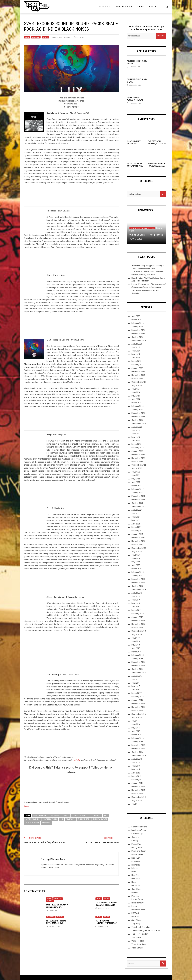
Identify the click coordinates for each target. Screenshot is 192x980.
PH (62, 819)
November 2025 (138, 334)
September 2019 (139, 590)
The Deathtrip (84, 819)
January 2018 (137, 659)
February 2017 (138, 697)
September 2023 (139, 423)
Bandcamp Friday (139, 830)
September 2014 (139, 797)
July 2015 (136, 762)
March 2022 (136, 486)
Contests (135, 837)
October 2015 (137, 752)
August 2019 (137, 593)
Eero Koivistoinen (79, 815)
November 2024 (138, 375)
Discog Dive (136, 844)
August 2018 (137, 634)
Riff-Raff (135, 917)
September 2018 (139, 631)
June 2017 (136, 683)
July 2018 (136, 638)
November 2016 (138, 707)
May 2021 (136, 520)
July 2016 (136, 721)
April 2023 (136, 441)
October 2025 (137, 337)
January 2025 (137, 368)
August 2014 (137, 800)
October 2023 (137, 420)
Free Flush (136, 858)
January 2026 (137, 327)
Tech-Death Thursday (141, 927)
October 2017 (137, 669)
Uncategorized (138, 941)
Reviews (46, 37)
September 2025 (139, 340)
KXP (106, 815)
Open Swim (136, 889)
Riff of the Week (138, 910)
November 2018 (138, 624)
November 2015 (138, 748)
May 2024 (136, 396)
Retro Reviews (138, 903)
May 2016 (136, 728)
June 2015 (136, 766)
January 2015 (137, 783)
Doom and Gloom (139, 851)
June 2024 (136, 392)
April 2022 (136, 482)
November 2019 (138, 583)
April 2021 (136, 524)
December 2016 (138, 704)
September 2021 (139, 506)
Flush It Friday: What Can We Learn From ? (136, 166)
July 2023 (136, 430)
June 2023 (136, 434)
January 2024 (137, 410)
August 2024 (137, 385)
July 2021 (136, 513)
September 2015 (139, 755)
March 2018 (136, 652)
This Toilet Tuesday (140, 934)
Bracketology (137, 834)
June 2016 (136, 724)
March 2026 (136, 320)
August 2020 (137, 551)
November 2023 (138, 417)
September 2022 (139, 465)
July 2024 (136, 389)
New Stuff (136, 879)
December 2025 (138, 330)
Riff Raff (135, 913)
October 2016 (137, 711)
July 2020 (136, 555)
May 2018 (136, 645)
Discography (137, 847)
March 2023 (136, 444)
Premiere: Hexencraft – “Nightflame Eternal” (45, 842)
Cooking (135, 841)
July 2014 (136, 804)
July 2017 (136, 679)
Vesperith (46, 823)
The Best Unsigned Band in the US (142, 228)
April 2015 (136, 773)
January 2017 (137, 700)
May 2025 (136, 354)
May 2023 (136, 437)
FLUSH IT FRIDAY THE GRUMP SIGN (102, 842)
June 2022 (136, 475)
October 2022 (137, 462)
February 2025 (138, 365)
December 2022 (138, 455)
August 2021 (137, 510)
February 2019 (138, 614)
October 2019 (137, 586)
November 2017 (138, 666)
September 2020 (139, 548)
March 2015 (136, 776)
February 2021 (138, 531)
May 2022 (136, 479)
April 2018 (136, 648)
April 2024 (136, 399)
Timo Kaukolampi (100, 819)
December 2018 (138, 621)
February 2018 (138, 655)
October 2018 (137, 627)
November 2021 (138, 499)
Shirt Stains (136, 920)
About (141, 7)
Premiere (135, 896)
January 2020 (137, 576)
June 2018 (136, 641)
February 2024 (138, 406)
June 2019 (136, 600)
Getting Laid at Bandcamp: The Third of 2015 (106, 923)
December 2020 (138, 538)
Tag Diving (136, 924)
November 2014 (138, 790)
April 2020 (136, 565)
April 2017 (136, 690)
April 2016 (136, 731)
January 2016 (137, 742)
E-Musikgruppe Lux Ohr (59, 815)
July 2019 (136, 596)
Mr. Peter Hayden (50, 819)
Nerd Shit (135, 875)
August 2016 (137, 717)
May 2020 (136, 562)
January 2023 (137, 451)
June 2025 (136, 351)
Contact (154, 7)
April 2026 (136, 316)
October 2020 (137, 545)
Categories (104, 7)
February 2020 (138, 572)
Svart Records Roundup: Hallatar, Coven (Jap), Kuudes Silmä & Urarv (106, 905)
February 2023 (138, 448)
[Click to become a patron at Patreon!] (71, 787)
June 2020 (136, 558)
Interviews (136, 861)
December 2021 (138, 496)
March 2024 (136, 403)
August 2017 (137, 676)
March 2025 (136, 361)
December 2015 (138, 745)
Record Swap (137, 899)
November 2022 (138, 458)
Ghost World (95, 815)
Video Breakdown (139, 944)
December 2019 (138, 579)
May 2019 (136, 603)
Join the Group (124, 7)
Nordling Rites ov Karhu (63, 37)
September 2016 (139, 714)
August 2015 (137, 759)
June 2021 (136, 517)
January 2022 (137, 493)
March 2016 (136, 735)
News (134, 882)
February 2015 (138, 780)
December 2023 (138, 413)
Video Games (137, 948)
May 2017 (136, 686)
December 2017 (138, 662)
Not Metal (36, 37)
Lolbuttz (135, 868)
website (77, 760)
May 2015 (136, 769)
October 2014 (137, 794)
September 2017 (139, 672)
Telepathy (70, 819)
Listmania (136, 865)
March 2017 (136, 693)
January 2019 (137, 617)
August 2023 (137, 427)
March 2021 (136, 527)
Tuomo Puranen (32, 823)
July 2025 (136, 347)
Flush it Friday (137, 854)
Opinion (50, 901)
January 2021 (137, 534)
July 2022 (136, 472)
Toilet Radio (136, 937)
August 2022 (137, 468)
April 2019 (136, 607)
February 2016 (138, 738)
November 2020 (138, 541)
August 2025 (137, 344)
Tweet (27, 806)
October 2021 (137, 503)
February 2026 (138, 323)
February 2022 (138, 489)
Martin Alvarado (33, 819)
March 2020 (136, 569)
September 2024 (139, 382)
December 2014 (138, 787)
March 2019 (136, 610)
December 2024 (138, 372)
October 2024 (137, 378)
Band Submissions (139, 827)
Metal (27, 37)
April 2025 (136, 358)
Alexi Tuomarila (40, 815)
